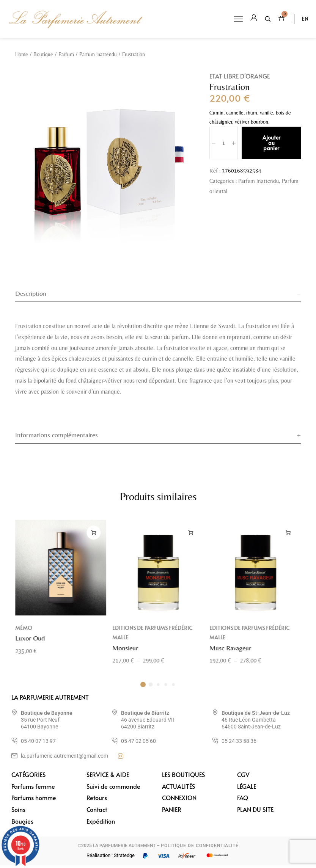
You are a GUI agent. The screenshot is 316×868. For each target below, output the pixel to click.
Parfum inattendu (98, 54)
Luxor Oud (30, 650)
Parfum (66, 54)
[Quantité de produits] (224, 143)
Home (22, 54)
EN (305, 19)
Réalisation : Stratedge (111, 858)
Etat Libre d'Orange (240, 76)
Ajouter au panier (271, 143)
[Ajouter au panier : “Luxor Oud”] (94, 545)
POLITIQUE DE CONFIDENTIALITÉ (200, 848)
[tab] (158, 294)
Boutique (43, 54)
